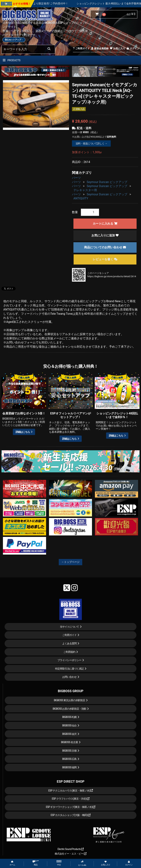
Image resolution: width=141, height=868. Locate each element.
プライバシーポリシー (69, 660)
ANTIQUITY (81, 198)
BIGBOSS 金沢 (69, 734)
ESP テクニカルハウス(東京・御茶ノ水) (71, 791)
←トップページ (70, 562)
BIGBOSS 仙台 (69, 725)
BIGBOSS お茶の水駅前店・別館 (69, 709)
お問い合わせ (69, 677)
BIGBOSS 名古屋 (69, 742)
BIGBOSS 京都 (69, 751)
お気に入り (117, 48)
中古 (59, 863)
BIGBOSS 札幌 (69, 717)
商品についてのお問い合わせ (105, 247)
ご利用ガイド (81, 48)
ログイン (133, 48)
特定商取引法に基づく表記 (69, 669)
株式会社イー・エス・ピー (70, 854)
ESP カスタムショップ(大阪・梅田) (71, 815)
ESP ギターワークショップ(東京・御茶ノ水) (71, 807)
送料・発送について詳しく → (91, 143)
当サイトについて (69, 627)
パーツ (76, 178)
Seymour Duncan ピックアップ (107, 182)
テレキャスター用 (85, 190)
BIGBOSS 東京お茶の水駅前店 (69, 700)
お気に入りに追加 (105, 235)
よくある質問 (69, 643)
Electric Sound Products (70, 849)
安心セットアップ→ (14, 40)
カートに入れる (105, 224)
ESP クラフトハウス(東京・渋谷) (71, 799)
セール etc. (82, 863)
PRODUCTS (12, 60)
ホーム (12, 863)
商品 (36, 863)
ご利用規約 (69, 652)
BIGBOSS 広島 (69, 759)
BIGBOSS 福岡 (69, 767)
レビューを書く (105, 259)
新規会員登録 (100, 48)
